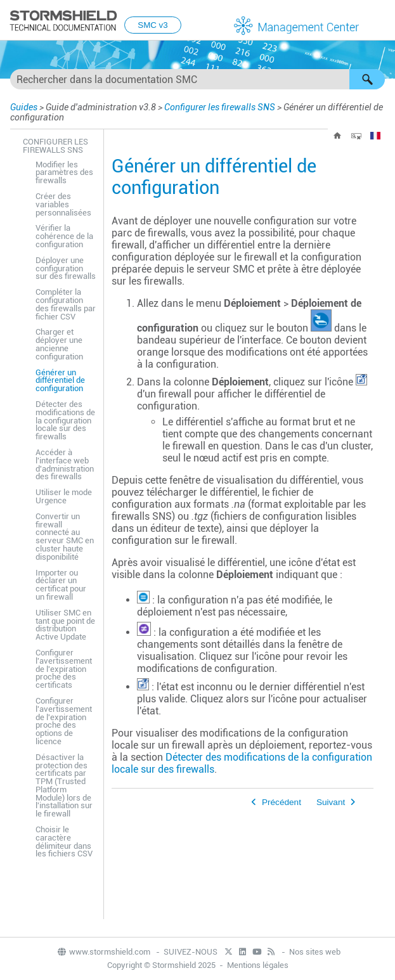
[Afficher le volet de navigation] (380, 21)
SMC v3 (152, 25)
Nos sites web (315, 952)
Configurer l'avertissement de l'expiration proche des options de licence (64, 721)
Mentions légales (258, 965)
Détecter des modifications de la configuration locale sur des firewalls (65, 420)
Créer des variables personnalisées (63, 204)
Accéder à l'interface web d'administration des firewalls (65, 464)
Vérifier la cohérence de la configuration (64, 236)
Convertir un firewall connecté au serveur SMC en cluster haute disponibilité (65, 537)
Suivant (331, 802)
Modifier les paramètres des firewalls (64, 173)
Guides (24, 107)
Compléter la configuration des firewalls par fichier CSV (66, 304)
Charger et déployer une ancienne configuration (59, 344)
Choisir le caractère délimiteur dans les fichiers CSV (64, 841)
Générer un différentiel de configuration (60, 381)
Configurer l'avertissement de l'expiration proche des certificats (64, 669)
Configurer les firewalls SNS (220, 107)
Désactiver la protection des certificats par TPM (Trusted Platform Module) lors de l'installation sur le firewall (64, 786)
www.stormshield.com (103, 952)
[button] (367, 79)
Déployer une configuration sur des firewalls (66, 268)
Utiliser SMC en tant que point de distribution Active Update (65, 625)
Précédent (282, 802)
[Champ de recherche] (197, 79)
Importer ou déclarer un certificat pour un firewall (61, 585)
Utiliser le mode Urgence (64, 496)
